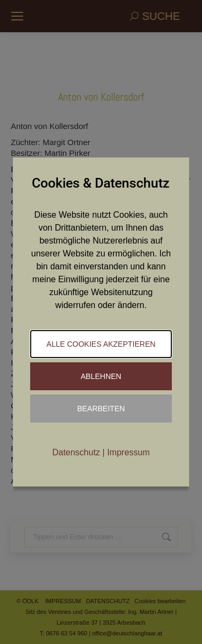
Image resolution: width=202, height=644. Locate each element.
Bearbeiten (101, 409)
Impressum (128, 452)
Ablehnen (101, 376)
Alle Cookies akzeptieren (101, 344)
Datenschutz (76, 452)
